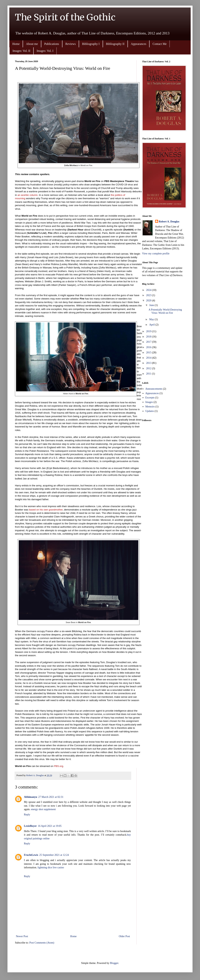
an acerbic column (28, 195)
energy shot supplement (43, 809)
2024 (149, 290)
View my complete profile (156, 254)
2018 (149, 337)
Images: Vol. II (21, 51)
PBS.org (59, 766)
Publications (52, 44)
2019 (149, 331)
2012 (149, 368)
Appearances (139, 44)
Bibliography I (91, 44)
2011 (149, 374)
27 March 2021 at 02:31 (51, 797)
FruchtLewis (31, 855)
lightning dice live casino (51, 867)
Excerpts (150, 398)
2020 (149, 301)
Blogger (114, 963)
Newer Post (22, 936)
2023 (149, 295)
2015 (149, 353)
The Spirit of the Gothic (65, 17)
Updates (150, 411)
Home (16, 44)
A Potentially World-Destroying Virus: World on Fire (165, 311)
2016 (149, 347)
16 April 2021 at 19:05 (50, 826)
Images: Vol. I (45, 51)
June (152, 305)
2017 (149, 342)
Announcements (154, 389)
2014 (149, 358)
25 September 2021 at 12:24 (54, 855)
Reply (27, 815)
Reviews (71, 44)
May (152, 319)
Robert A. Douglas (169, 222)
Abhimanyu (31, 797)
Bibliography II (115, 44)
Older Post (124, 936)
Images (149, 402)
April (152, 325)
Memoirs (150, 407)
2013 (149, 363)
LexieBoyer (30, 826)
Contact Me (160, 44)
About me (32, 44)
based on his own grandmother (46, 510)
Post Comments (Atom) (42, 943)
